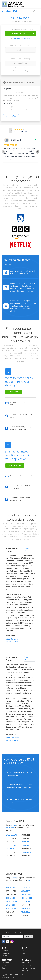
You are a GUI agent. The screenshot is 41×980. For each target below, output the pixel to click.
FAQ (24, 951)
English (34, 11)
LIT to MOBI (10, 905)
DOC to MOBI (11, 898)
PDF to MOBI (26, 908)
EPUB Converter (28, 550)
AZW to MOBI (11, 888)
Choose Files (18, 34)
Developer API (7, 963)
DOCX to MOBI (26, 898)
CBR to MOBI (26, 891)
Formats (5, 951)
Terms (26, 68)
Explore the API (15, 465)
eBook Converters (13, 639)
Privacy (25, 971)
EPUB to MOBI (26, 842)
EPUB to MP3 (11, 849)
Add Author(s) (7, 103)
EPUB (15, 11)
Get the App (13, 392)
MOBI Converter (28, 659)
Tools (4, 965)
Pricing (4, 956)
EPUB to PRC (26, 852)
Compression (7, 953)
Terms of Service (29, 968)
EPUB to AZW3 (11, 835)
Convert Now (20, 63)
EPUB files (10, 828)
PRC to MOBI (26, 912)
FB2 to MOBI (25, 902)
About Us (26, 963)
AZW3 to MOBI (26, 888)
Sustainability (27, 965)
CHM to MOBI (26, 895)
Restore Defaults (11, 116)
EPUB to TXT (11, 859)
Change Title (7, 89)
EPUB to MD (25, 845)
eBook (8, 11)
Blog (3, 968)
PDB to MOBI (11, 908)
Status (25, 953)
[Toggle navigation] (36, 4)
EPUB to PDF (11, 845)
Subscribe (28, 936)
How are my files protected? (22, 38)
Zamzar (13, 825)
